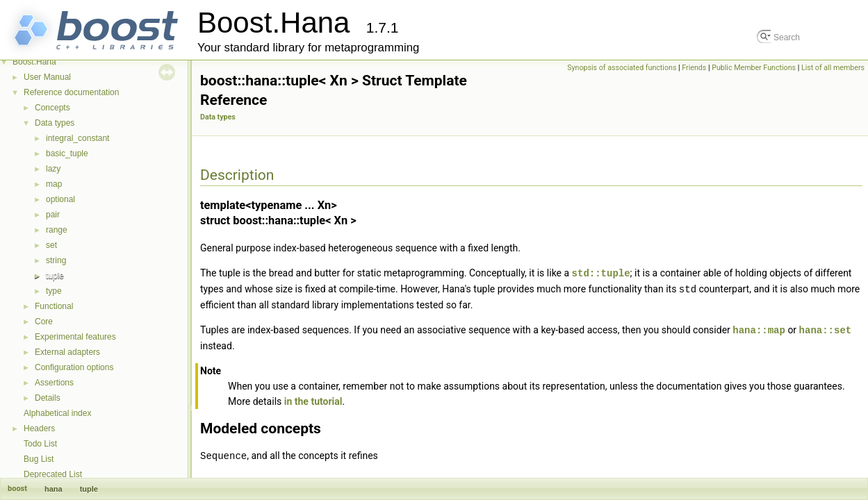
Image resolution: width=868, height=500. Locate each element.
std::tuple (601, 273)
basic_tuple (67, 153)
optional (60, 199)
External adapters (67, 352)
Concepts (52, 108)
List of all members (833, 68)
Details (48, 398)
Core (44, 322)
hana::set (826, 328)
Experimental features (75, 337)
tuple (55, 276)
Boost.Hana (34, 62)
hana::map (759, 328)
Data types (55, 123)
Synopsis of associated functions (622, 68)
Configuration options (74, 367)
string (56, 260)
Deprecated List (53, 474)
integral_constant (77, 138)
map (54, 184)
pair (53, 215)
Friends (694, 68)
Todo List (40, 444)
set (51, 245)
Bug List (39, 459)
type (54, 291)
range (57, 230)
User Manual (47, 77)
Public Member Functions (754, 68)
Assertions (54, 383)
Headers (39, 428)
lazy (53, 169)
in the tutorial (313, 399)
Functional (54, 306)
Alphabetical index (57, 413)
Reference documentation (71, 92)
